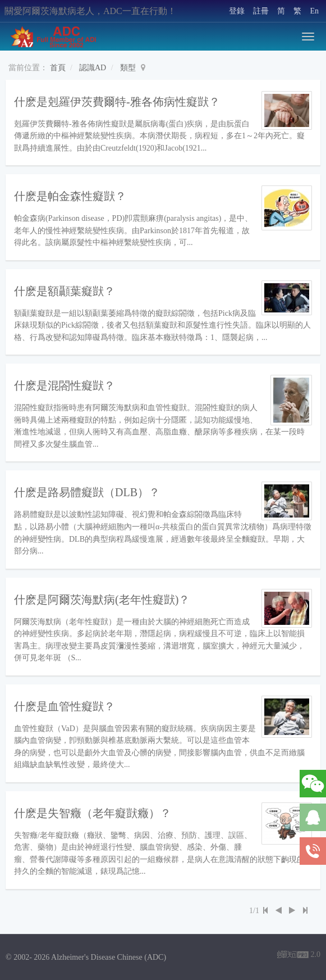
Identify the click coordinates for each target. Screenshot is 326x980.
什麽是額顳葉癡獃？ (65, 291)
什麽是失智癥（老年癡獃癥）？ (93, 813)
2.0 (299, 956)
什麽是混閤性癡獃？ (65, 385)
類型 (128, 68)
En (314, 11)
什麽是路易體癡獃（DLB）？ (87, 492)
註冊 (261, 11)
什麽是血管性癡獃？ (65, 706)
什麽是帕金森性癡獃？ (70, 196)
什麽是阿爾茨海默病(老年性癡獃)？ (102, 600)
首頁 (58, 68)
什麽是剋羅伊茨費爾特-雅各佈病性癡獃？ (117, 102)
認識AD (93, 68)
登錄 (237, 11)
